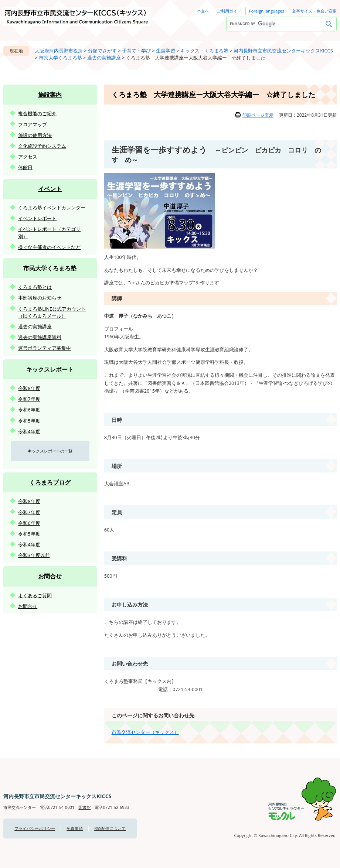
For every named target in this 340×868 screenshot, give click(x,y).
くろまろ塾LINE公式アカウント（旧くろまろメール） (52, 312)
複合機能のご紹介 (37, 113)
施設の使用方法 (35, 135)
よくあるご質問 (35, 595)
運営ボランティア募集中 (45, 348)
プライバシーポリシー (35, 828)
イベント (50, 189)
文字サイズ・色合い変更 (314, 11)
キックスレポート (50, 369)
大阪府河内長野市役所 (59, 51)
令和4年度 (29, 431)
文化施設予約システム (42, 146)
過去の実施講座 (104, 58)
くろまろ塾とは (35, 287)
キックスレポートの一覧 (50, 451)
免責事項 (75, 828)
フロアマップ (33, 124)
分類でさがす (102, 51)
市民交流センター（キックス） (145, 732)
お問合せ (50, 576)
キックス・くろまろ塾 (204, 51)
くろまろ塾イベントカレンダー (52, 208)
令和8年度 (29, 388)
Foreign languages (267, 11)
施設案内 (50, 95)
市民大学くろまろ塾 (60, 58)
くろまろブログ (50, 482)
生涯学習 (166, 51)
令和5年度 (29, 421)
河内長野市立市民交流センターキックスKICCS (283, 51)
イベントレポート (37, 218)
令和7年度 (29, 399)
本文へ (203, 11)
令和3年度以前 (34, 555)
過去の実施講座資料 (40, 337)
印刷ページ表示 (258, 115)
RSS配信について (110, 828)
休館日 (25, 167)
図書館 (84, 807)
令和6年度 (29, 410)
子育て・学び (136, 51)
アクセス (28, 157)
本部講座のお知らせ (40, 298)
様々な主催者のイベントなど (49, 247)
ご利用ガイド (229, 11)
